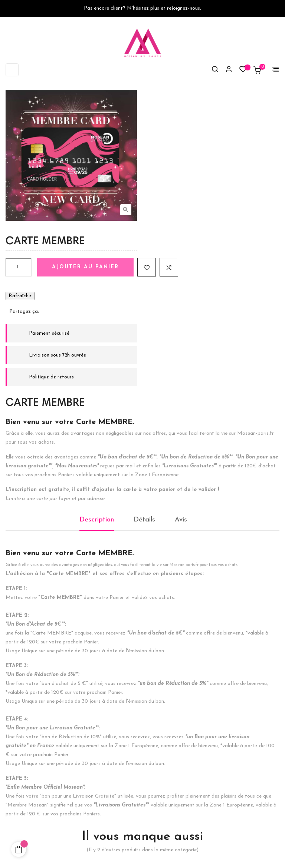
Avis (181, 520)
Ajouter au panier (85, 267)
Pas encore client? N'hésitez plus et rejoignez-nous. (142, 8)
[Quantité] (19, 267)
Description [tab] (97, 520)
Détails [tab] (144, 520)
